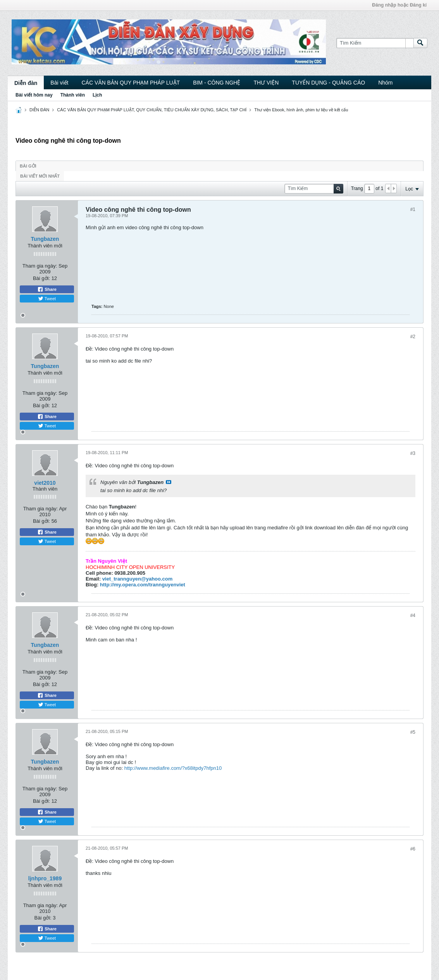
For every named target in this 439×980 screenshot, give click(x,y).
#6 (413, 849)
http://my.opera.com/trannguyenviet (143, 585)
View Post (169, 482)
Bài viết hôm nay (34, 95)
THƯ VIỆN (266, 83)
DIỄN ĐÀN (39, 110)
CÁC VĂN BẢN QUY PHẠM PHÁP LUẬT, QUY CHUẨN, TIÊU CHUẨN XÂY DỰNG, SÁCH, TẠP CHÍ (152, 110)
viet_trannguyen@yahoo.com (138, 579)
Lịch (97, 95)
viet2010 (45, 483)
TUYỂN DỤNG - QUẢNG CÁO (328, 83)
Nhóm (385, 83)
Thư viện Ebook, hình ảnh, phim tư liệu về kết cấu (301, 110)
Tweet (47, 299)
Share (47, 289)
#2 (413, 337)
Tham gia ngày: (40, 266)
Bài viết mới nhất (40, 176)
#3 (413, 453)
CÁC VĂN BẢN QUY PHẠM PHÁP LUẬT (131, 83)
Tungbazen (45, 239)
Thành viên (73, 95)
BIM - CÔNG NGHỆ (217, 83)
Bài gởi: (41, 278)
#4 (413, 615)
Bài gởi (28, 166)
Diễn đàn (26, 83)
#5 (413, 732)
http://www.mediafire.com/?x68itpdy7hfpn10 (173, 768)
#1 (413, 209)
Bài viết (59, 83)
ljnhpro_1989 (45, 878)
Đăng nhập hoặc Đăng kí (399, 5)
